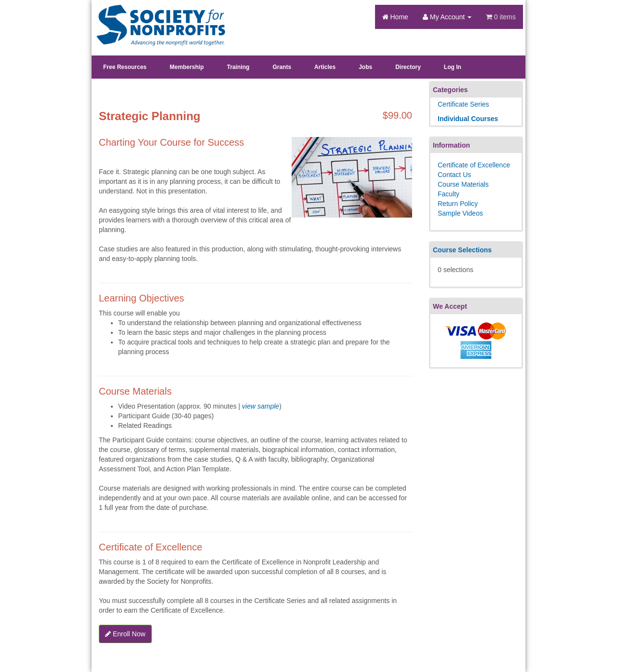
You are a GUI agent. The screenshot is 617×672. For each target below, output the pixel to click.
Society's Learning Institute (155, 17)
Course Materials (463, 184)
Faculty (449, 194)
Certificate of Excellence (474, 165)
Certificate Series (463, 104)
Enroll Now (125, 634)
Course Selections (462, 250)
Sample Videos (460, 213)
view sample (261, 406)
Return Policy (458, 204)
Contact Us (454, 175)
